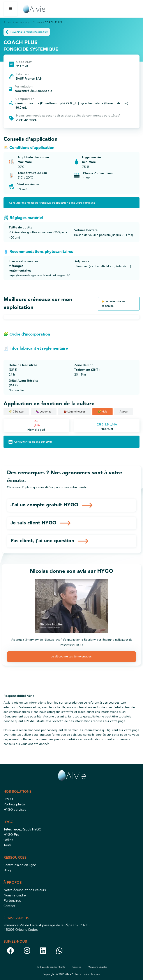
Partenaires (12, 901)
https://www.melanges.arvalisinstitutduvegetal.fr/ (39, 276)
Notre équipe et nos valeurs (25, 890)
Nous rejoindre (15, 895)
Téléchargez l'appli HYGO (22, 829)
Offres (8, 840)
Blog (7, 870)
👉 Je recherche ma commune (113, 304)
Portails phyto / (24, 22)
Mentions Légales (97, 967)
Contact (9, 906)
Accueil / (9, 22)
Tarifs (8, 845)
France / (39, 22)
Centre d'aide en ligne (20, 865)
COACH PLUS (53, 22)
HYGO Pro (11, 835)
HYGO (8, 799)
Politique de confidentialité (51, 967)
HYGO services (15, 810)
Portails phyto (14, 804)
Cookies (77, 967)
